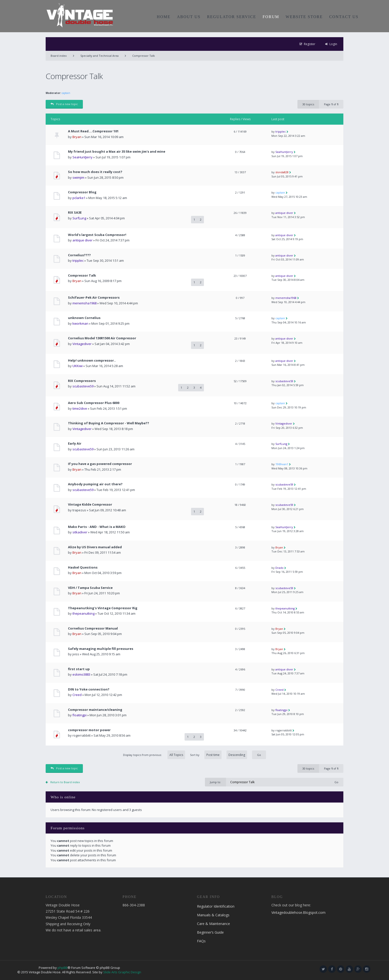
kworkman (80, 323)
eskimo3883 (81, 674)
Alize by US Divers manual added (95, 547)
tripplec (281, 131)
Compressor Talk (144, 56)
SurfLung (79, 218)
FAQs (201, 941)
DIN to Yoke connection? (89, 689)
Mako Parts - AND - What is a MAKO (97, 527)
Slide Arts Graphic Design (122, 972)
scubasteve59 (83, 386)
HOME (164, 17)
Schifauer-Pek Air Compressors (94, 298)
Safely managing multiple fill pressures (101, 649)
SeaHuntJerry (82, 157)
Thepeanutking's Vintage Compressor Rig (103, 608)
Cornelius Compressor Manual (93, 628)
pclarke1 (79, 198)
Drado (279, 568)
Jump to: (215, 782)
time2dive (80, 408)
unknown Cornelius (84, 318)
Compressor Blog (82, 192)
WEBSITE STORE (304, 17)
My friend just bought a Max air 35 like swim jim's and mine (117, 152)
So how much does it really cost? (95, 172)
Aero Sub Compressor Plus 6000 (94, 403)
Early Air (75, 444)
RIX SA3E (75, 213)
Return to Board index (65, 782)
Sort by (219, 755)
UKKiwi (78, 366)
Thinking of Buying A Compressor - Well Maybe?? (109, 423)
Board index (59, 56)
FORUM (271, 17)
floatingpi (80, 715)
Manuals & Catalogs (213, 915)
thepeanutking (83, 613)
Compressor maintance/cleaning (95, 710)
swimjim (78, 177)
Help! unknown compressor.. (92, 360)
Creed (77, 695)
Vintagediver (82, 344)
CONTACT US (344, 17)
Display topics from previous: (154, 755)
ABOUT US (189, 17)
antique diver (284, 213)
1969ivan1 (282, 464)
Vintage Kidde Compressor (90, 504)
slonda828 (282, 172)
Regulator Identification (216, 906)
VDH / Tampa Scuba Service (90, 588)
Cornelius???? (79, 255)
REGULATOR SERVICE (231, 17)
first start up (79, 669)
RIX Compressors (82, 381)
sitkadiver (80, 532)
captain (66, 93)
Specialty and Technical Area (99, 56)
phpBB (63, 968)
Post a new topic (64, 104)
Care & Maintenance (213, 924)
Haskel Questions (83, 567)
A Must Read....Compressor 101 (93, 131)
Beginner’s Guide (210, 932)
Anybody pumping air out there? (95, 484)
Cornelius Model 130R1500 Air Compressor (102, 338)
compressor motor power (89, 730)
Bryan (77, 137)
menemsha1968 (84, 303)
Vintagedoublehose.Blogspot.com (298, 912)
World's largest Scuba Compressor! (97, 235)
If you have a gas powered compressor (100, 464)
